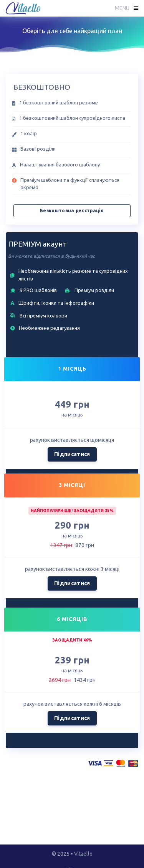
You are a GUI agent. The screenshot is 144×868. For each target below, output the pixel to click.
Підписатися (72, 454)
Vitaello (83, 854)
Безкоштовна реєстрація (72, 211)
